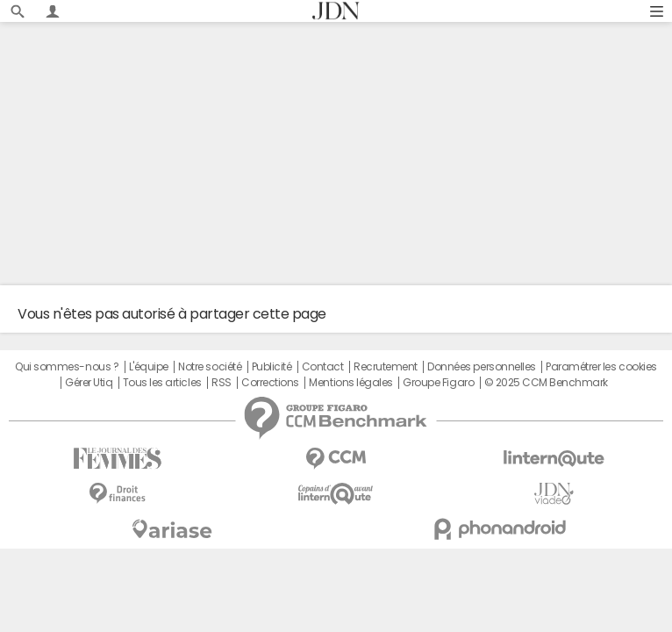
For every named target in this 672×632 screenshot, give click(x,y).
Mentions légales (350, 383)
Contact (323, 367)
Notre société (210, 367)
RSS (222, 383)
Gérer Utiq (89, 383)
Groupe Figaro (438, 383)
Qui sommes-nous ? (67, 367)
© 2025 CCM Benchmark (546, 383)
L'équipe (149, 367)
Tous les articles (162, 383)
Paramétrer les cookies (601, 367)
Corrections (270, 383)
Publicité (272, 367)
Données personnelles (481, 367)
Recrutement (386, 367)
